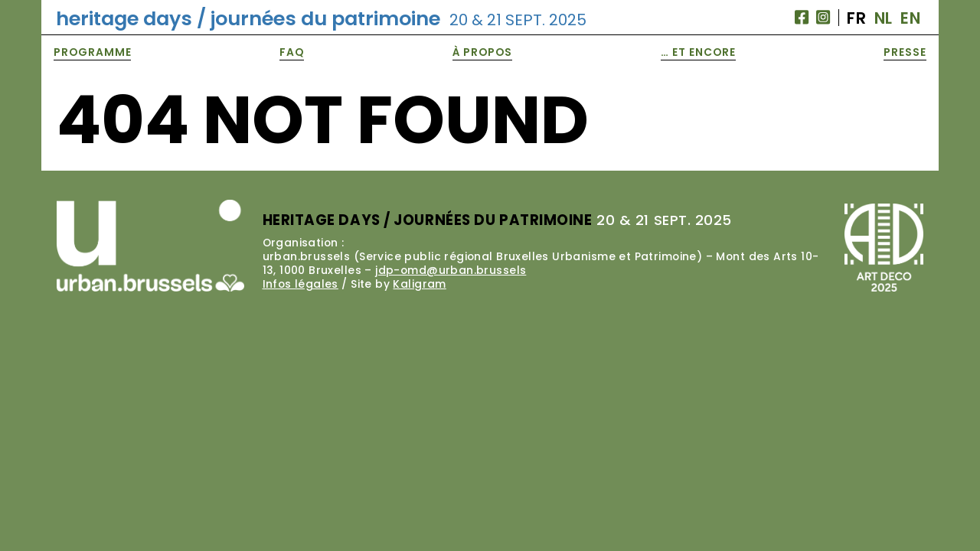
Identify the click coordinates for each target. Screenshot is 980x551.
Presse (905, 52)
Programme (93, 52)
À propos (482, 52)
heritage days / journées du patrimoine (321, 18)
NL (884, 18)
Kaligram (419, 284)
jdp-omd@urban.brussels (451, 270)
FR (856, 18)
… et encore (698, 52)
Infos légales (301, 284)
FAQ (292, 52)
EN (910, 18)
